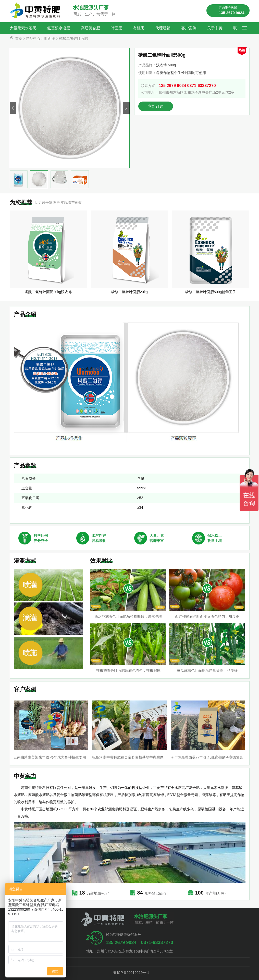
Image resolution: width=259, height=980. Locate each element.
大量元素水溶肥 (23, 28)
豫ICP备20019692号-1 (129, 973)
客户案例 (189, 28)
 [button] (126, 108)
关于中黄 (215, 28)
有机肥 (139, 28)
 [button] (13, 108)
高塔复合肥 (90, 28)
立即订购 (156, 106)
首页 (19, 39)
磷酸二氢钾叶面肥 (73, 39)
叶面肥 (116, 28)
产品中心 (33, 39)
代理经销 (163, 28)
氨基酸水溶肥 (59, 28)
